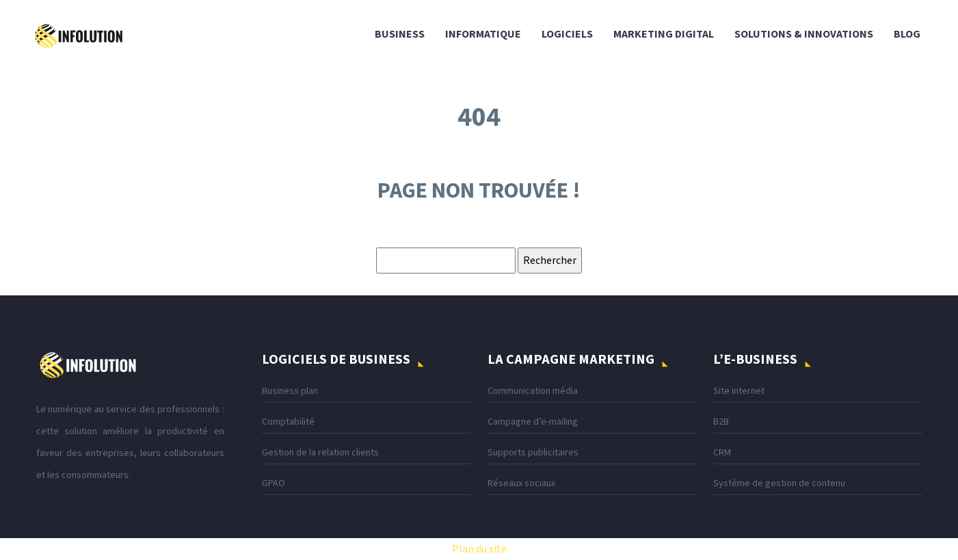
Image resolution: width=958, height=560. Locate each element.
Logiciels (567, 34)
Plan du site (479, 549)
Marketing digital (664, 34)
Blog (907, 34)
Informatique (483, 34)
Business (400, 34)
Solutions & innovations (804, 34)
